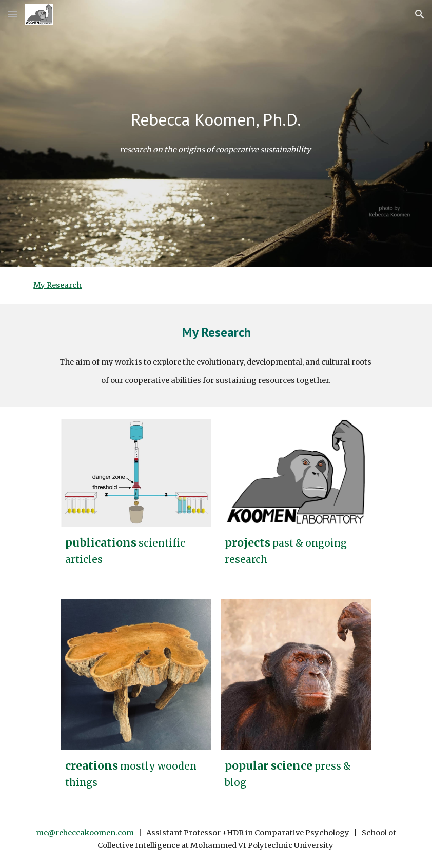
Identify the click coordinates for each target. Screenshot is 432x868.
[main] (216, 120)
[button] (12, 14)
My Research (57, 285)
